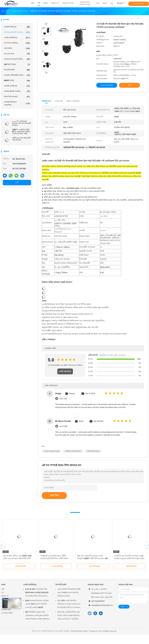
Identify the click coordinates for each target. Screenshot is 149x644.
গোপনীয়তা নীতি (7, 613)
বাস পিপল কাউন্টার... (17, 43)
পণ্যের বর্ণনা (59, 101)
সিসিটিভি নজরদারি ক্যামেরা (73, 451)
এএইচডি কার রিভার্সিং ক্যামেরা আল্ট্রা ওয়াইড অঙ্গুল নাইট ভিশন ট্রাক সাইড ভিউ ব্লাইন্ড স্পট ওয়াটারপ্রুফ (129, 558)
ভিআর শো (5, 596)
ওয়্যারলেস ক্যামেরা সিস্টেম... (17, 59)
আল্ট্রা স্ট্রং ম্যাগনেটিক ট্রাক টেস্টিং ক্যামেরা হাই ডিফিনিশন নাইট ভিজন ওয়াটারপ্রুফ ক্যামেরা (54, 558)
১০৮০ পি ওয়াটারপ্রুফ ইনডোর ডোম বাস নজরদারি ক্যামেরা (21, 123)
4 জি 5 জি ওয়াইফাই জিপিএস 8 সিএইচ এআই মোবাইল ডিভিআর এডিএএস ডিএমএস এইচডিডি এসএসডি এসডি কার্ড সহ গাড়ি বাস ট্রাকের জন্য (69, 616)
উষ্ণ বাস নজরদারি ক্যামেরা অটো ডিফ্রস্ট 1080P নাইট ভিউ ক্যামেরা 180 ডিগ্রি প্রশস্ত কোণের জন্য (93, 558)
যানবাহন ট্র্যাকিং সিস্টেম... (17, 91)
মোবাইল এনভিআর (17, 86)
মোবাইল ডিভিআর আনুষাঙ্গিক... (17, 103)
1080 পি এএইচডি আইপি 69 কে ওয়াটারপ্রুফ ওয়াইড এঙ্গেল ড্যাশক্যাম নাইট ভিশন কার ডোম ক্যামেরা (21, 132)
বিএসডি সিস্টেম (17, 70)
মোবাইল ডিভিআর (17, 27)
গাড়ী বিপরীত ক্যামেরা (93, 451)
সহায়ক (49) (63, 426)
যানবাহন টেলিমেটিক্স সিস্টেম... (17, 75)
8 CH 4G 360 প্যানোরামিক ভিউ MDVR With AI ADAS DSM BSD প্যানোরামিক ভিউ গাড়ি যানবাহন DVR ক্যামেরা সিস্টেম (37, 593)
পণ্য (3, 593)
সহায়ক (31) (63, 399)
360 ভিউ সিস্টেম (17, 65)
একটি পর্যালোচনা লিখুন (65, 372)
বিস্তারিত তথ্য (46, 101)
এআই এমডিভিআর (17, 38)
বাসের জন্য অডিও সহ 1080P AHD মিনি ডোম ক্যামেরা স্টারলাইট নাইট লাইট (17, 558)
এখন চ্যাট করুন (139, 4)
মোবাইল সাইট (6, 610)
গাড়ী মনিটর (17, 48)
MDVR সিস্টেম (17, 81)
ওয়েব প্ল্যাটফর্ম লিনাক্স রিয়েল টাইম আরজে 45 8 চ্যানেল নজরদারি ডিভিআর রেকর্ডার (69, 593)
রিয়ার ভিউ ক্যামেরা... (17, 97)
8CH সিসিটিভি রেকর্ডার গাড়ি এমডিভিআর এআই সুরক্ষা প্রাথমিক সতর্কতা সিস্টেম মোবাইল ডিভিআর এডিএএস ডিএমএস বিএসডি (37, 616)
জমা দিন (54, 495)
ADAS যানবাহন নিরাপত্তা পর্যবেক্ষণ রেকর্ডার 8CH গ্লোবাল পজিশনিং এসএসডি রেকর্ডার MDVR (37, 604)
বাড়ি (3, 589)
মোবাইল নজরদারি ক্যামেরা (52, 451)
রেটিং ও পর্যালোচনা (73, 101)
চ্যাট (17, 182)
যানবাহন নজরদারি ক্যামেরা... (17, 32)
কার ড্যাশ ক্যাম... (17, 54)
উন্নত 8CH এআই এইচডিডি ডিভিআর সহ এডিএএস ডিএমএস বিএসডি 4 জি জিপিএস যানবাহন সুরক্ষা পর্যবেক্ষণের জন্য (69, 604)
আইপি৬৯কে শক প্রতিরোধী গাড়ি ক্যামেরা (21, 139)
